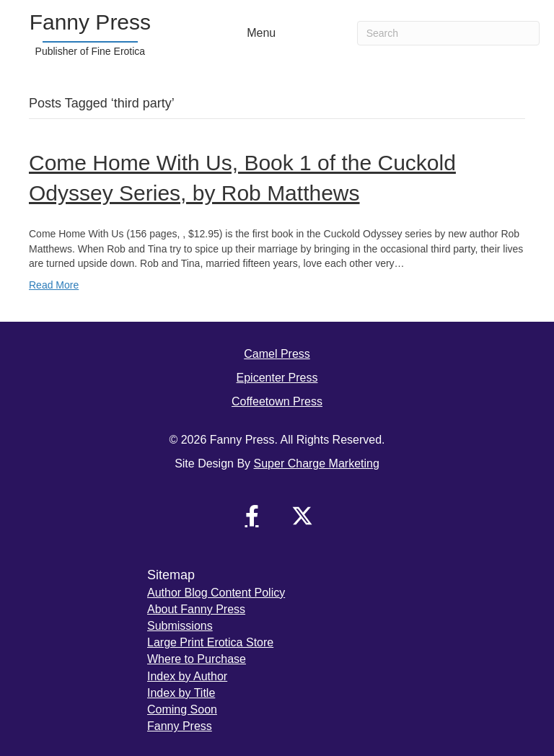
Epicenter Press (277, 378)
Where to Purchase (197, 659)
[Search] (448, 33)
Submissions (180, 626)
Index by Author (187, 676)
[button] (252, 516)
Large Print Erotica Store (210, 642)
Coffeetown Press (277, 401)
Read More (54, 285)
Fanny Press (180, 726)
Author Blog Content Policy (216, 593)
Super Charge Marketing (317, 463)
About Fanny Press (196, 609)
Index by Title (181, 693)
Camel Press (277, 354)
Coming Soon (182, 709)
